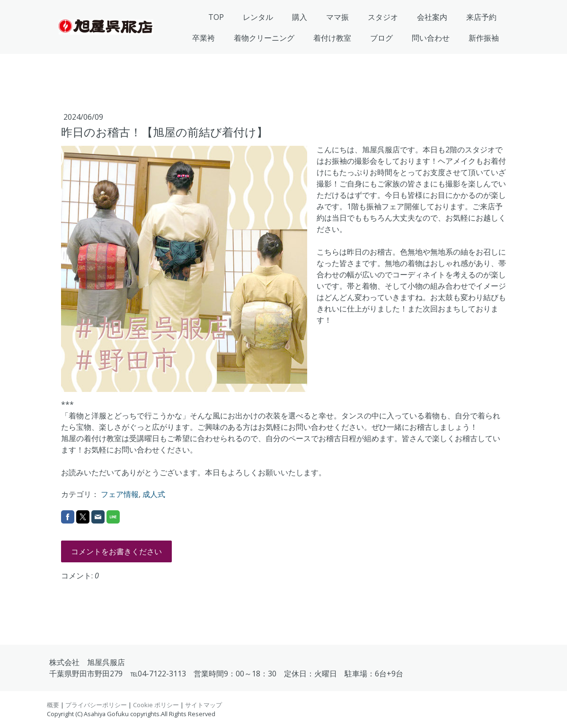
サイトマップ (204, 705)
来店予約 (481, 17)
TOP (216, 17)
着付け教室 (332, 38)
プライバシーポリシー (96, 705)
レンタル (258, 17)
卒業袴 (204, 38)
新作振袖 (484, 38)
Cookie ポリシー (156, 705)
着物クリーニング (264, 38)
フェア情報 (120, 494)
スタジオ (383, 17)
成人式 (154, 494)
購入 (300, 17)
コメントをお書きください (116, 551)
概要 (53, 705)
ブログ (381, 38)
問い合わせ (431, 38)
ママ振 (337, 17)
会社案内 (432, 17)
